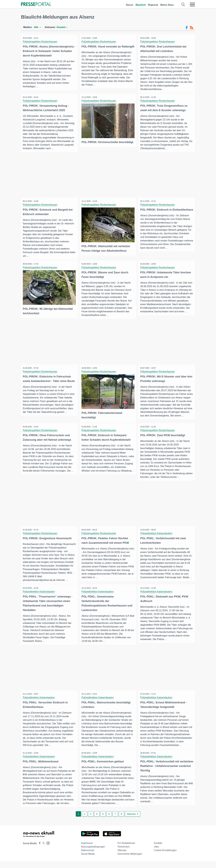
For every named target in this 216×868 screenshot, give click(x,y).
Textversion (124, 854)
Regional (153, 5)
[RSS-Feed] (192, 28)
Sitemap (122, 857)
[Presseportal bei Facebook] (39, 850)
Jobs (156, 854)
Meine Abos (167, 5)
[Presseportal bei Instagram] (47, 850)
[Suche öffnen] (183, 4)
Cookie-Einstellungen (165, 857)
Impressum (87, 850)
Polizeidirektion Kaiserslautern (157, 539)
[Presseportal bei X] (43, 850)
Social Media (88, 861)
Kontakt (158, 850)
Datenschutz (88, 857)
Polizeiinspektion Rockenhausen (40, 42)
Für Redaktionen (126, 850)
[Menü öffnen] (192, 4)
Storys (130, 5)
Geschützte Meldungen (130, 861)
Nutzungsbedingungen (93, 854)
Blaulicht (141, 5)
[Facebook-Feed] (187, 28)
